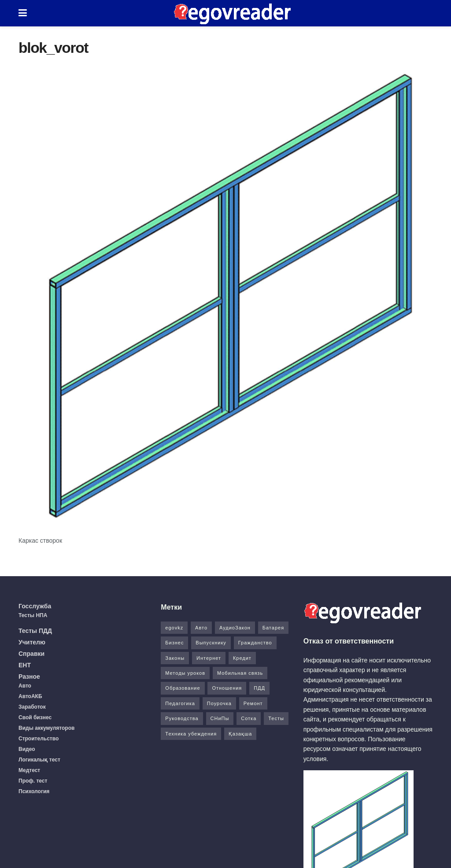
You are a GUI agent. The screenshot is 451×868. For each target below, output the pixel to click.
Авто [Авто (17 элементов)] (201, 628)
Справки (31, 654)
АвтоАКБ (30, 696)
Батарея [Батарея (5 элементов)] (273, 628)
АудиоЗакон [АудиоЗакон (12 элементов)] (235, 628)
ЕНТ (25, 665)
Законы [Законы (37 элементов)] (175, 658)
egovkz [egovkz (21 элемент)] (174, 628)
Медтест (29, 770)
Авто (25, 686)
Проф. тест (33, 781)
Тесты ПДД (35, 631)
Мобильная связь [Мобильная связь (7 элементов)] (240, 673)
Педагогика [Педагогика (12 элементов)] (180, 703)
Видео (27, 749)
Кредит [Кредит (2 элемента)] (242, 658)
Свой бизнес (35, 717)
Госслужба (35, 606)
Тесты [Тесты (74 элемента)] (276, 718)
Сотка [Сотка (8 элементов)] (249, 718)
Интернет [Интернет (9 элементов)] (209, 658)
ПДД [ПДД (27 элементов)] (259, 688)
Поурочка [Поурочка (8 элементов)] (219, 703)
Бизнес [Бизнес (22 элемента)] (174, 643)
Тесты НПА (33, 615)
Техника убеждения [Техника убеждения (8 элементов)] (191, 734)
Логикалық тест (39, 760)
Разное (29, 677)
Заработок (32, 707)
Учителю (32, 642)
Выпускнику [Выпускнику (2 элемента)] (211, 643)
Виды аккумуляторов (46, 728)
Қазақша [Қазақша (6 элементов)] (240, 734)
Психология (34, 791)
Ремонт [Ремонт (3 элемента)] (253, 703)
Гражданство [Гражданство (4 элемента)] (255, 643)
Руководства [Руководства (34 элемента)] (182, 718)
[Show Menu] (23, 13)
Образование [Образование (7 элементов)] (183, 688)
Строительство (39, 739)
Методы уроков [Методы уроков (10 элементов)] (185, 673)
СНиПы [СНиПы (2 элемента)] (220, 718)
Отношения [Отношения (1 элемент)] (227, 688)
